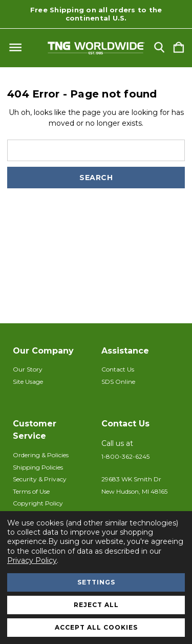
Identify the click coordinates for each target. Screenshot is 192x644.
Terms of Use (31, 491)
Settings (96, 582)
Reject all (96, 605)
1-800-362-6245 (125, 456)
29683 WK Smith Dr (131, 479)
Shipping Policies (38, 467)
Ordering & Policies (41, 455)
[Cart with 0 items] (179, 48)
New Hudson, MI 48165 (134, 491)
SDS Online (118, 382)
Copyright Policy (38, 503)
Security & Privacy (40, 479)
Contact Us (118, 369)
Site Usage (28, 382)
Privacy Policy (32, 560)
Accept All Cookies (96, 627)
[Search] (159, 48)
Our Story (28, 369)
